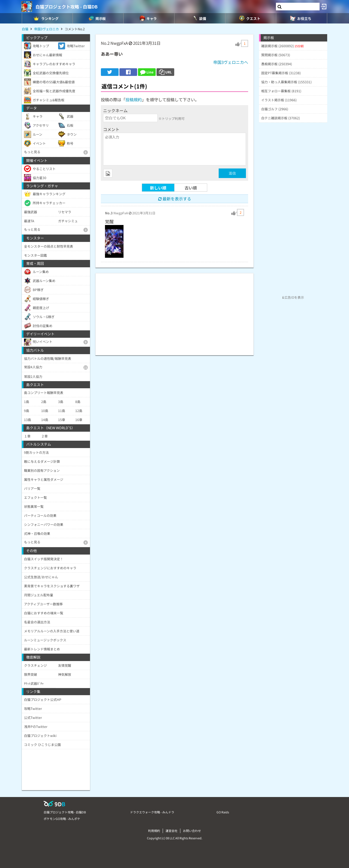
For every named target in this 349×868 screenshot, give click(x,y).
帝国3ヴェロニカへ (231, 62)
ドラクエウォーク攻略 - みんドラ (152, 812)
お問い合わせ (192, 831)
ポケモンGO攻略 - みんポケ (62, 819)
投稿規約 (134, 100)
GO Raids (223, 812)
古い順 (191, 188)
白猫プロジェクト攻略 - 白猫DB (67, 7)
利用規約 (154, 831)
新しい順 (158, 188)
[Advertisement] (174, 312)
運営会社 (172, 831)
